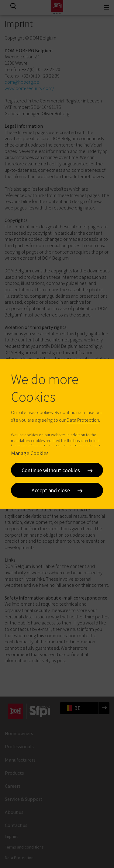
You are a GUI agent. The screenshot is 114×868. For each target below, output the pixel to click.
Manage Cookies (30, 453)
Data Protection (83, 420)
